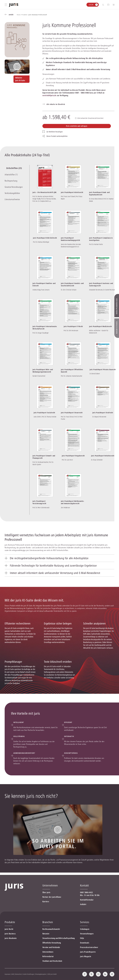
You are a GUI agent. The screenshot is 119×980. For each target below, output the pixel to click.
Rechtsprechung (11, 181)
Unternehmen (48, 952)
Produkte (10, 922)
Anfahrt (83, 904)
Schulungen (85, 929)
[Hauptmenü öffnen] (6, 5)
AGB (13, 974)
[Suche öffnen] (104, 5)
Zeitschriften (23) (12, 168)
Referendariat (48, 956)
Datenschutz (18, 974)
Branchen (48, 922)
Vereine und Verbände (51, 947)
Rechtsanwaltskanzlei (51, 929)
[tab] (59, 560)
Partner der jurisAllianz (52, 897)
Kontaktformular (87, 900)
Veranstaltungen (87, 934)
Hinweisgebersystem (41, 974)
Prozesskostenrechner (89, 947)
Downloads (85, 943)
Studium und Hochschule (52, 961)
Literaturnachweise (12, 199)
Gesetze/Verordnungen (14, 187)
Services (85, 922)
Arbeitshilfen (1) (11, 175)
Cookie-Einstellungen (28, 974)
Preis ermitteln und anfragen (77, 126)
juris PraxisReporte (88, 952)
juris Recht (9, 929)
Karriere (46, 902)
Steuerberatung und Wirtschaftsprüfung (59, 938)
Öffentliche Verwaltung (52, 943)
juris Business (10, 934)
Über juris (46, 892)
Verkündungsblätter (12, 193)
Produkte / (25, 15)
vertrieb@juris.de (49, 95)
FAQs (82, 938)
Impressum (8, 974)
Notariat (46, 934)
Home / (19, 15)
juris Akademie (11, 938)
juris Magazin (86, 956)
